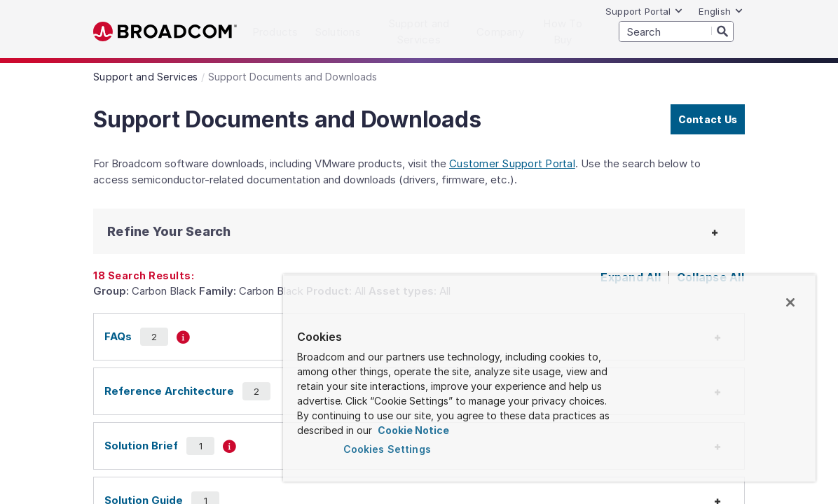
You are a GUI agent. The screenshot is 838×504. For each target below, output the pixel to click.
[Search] (722, 31)
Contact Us (708, 119)
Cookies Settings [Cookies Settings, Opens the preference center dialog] (424, 449)
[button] (177, 231)
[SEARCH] (676, 31)
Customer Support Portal (512, 163)
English (721, 11)
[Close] (790, 302)
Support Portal (645, 11)
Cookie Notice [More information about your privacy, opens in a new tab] (571, 430)
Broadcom (165, 32)
